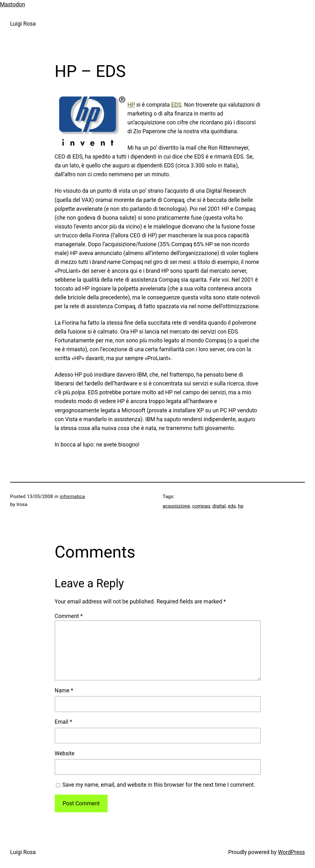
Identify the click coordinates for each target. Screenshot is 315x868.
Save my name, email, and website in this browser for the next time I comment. (159, 785)
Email (63, 722)
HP (131, 105)
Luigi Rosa (23, 24)
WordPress (291, 852)
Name (64, 690)
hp (241, 506)
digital (219, 506)
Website (65, 753)
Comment (69, 616)
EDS (176, 105)
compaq (201, 506)
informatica (72, 496)
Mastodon (13, 4)
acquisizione (176, 506)
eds (232, 506)
